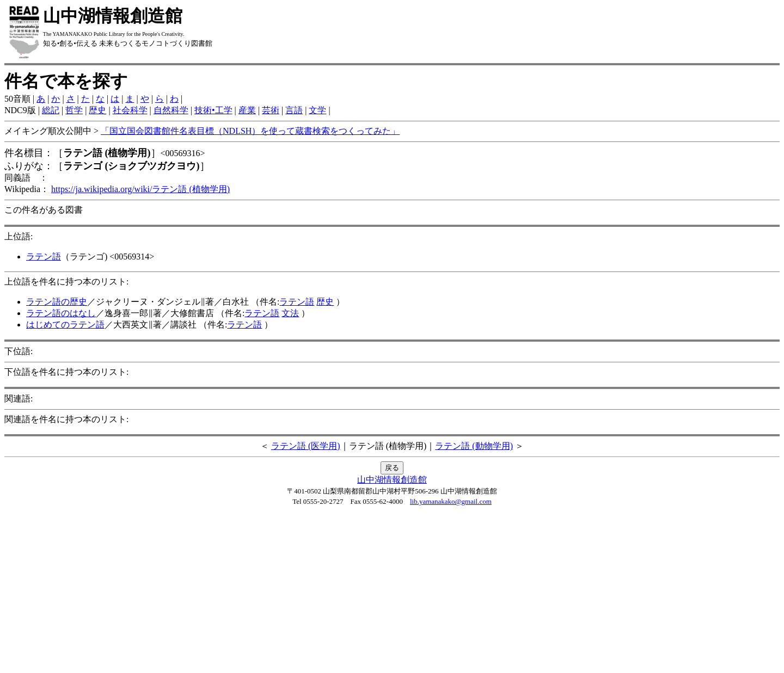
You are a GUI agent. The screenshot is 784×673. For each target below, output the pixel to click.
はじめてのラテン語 (65, 325)
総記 (51, 110)
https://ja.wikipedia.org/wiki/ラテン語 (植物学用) (140, 189)
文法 (290, 313)
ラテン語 (44, 257)
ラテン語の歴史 (57, 302)
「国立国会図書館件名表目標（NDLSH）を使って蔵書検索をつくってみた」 (250, 131)
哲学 (74, 110)
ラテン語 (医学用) (306, 446)
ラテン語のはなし (61, 313)
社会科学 (130, 110)
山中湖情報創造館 (392, 480)
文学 (317, 110)
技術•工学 (213, 110)
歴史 (97, 110)
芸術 (271, 110)
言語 (294, 110)
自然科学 (171, 110)
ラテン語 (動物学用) (474, 446)
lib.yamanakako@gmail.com (451, 501)
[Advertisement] (392, 592)
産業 (247, 110)
